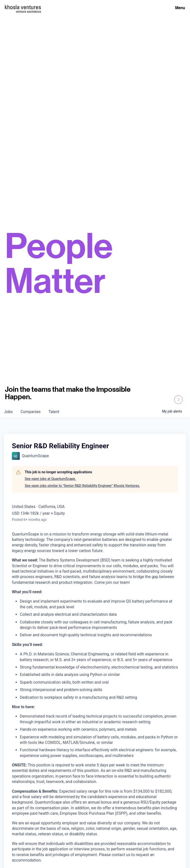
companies (31, 412)
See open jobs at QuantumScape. (50, 479)
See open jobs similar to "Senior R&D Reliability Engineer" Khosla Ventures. (82, 486)
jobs (8, 412)
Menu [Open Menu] (180, 8)
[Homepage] (23, 7)
